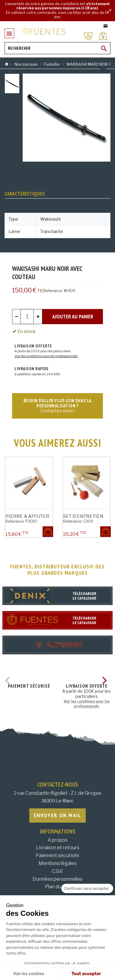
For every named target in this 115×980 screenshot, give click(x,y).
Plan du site (57, 887)
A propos (58, 840)
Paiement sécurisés (57, 855)
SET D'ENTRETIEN (83, 516)
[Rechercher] (57, 48)
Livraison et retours (58, 848)
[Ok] (104, 48)
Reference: (53, 291)
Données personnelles (57, 879)
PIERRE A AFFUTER (27, 516)
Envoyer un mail (58, 815)
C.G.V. (57, 871)
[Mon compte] (88, 36)
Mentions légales (58, 863)
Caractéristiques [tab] (25, 194)
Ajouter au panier (73, 316)
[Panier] (103, 36)
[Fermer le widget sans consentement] (87, 889)
